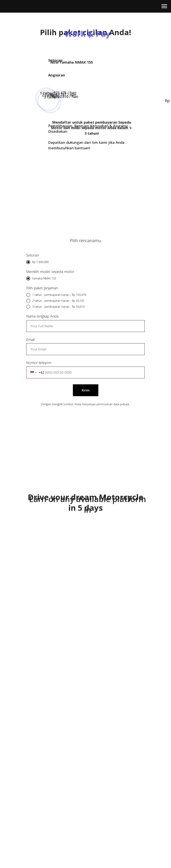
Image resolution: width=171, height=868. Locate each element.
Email (31, 339)
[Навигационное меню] (164, 6)
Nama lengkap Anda (42, 316)
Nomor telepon (39, 363)
